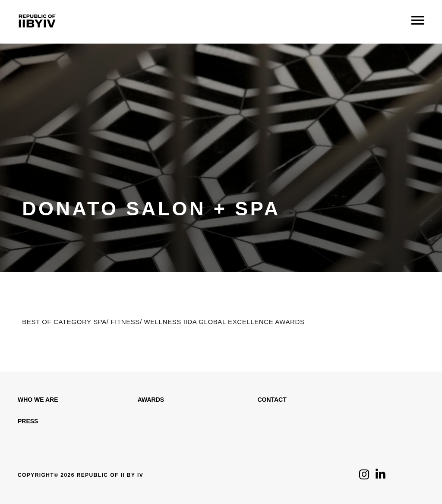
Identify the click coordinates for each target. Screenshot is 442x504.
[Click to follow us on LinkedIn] (380, 477)
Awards (151, 400)
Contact (272, 400)
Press (28, 421)
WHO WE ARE (38, 400)
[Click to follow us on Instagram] (364, 477)
